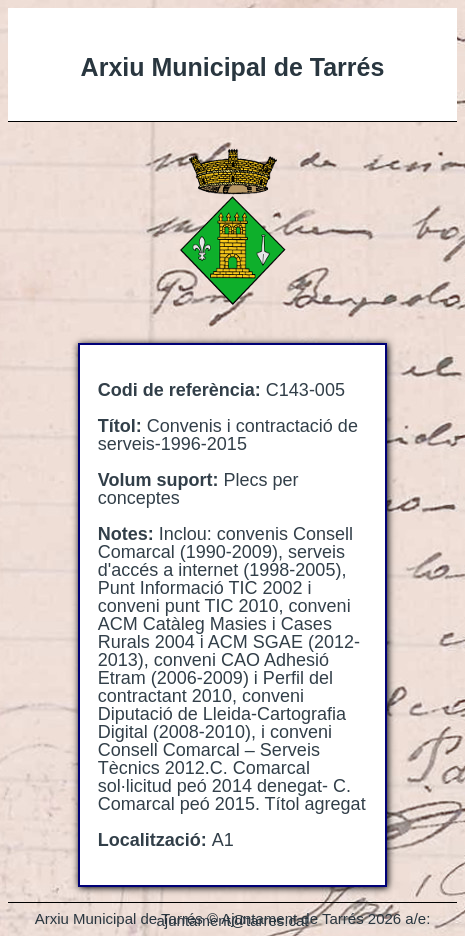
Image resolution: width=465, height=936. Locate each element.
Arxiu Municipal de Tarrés (233, 67)
